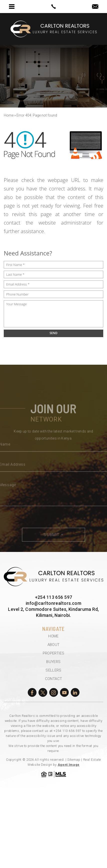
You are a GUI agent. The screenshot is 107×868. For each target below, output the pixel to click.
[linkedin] (75, 692)
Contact (54, 679)
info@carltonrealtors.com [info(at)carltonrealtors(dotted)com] (53, 603)
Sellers (53, 670)
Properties (54, 653)
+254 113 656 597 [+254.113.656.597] (54, 597)
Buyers (53, 662)
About (54, 645)
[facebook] (32, 692)
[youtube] (64, 692)
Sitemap (74, 760)
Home (53, 636)
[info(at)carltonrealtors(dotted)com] (95, 7)
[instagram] (54, 692)
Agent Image (69, 765)
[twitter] (43, 692)
